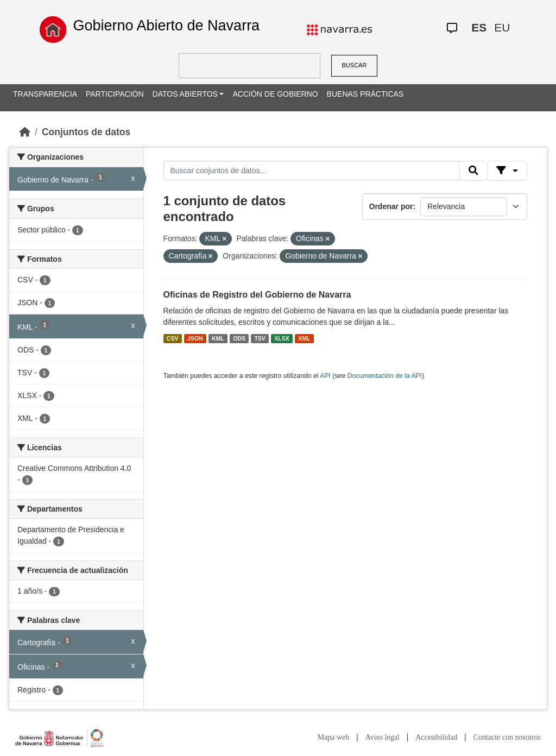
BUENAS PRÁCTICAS (365, 94)
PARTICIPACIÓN (115, 94)
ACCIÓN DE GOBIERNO (275, 94)
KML (218, 338)
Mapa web (334, 737)
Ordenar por (391, 206)
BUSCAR (355, 65)
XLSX (282, 338)
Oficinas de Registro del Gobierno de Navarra (257, 295)
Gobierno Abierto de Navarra (166, 26)
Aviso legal (383, 737)
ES (479, 27)
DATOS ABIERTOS (185, 94)
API (325, 376)
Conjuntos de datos (86, 132)
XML (304, 338)
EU (502, 27)
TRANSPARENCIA (45, 94)
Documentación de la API (385, 376)
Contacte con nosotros (507, 737)
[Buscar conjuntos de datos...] (312, 171)
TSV (260, 338)
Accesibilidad (436, 737)
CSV (173, 338)
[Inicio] (25, 132)
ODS (239, 338)
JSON (195, 338)
